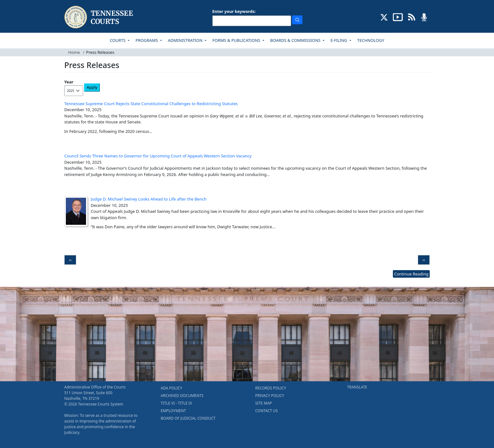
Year (69, 82)
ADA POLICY (171, 388)
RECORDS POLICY (271, 388)
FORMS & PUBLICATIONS (237, 40)
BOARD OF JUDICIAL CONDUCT (188, 418)
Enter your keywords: (234, 11)
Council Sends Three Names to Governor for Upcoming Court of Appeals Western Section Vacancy (158, 156)
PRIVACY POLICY (270, 396)
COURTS (118, 40)
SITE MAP (264, 403)
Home (74, 52)
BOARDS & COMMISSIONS (296, 40)
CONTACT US (267, 411)
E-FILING (339, 40)
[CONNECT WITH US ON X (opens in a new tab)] (384, 17)
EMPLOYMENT (173, 411)
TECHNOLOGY (371, 40)
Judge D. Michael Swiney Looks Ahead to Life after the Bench (149, 199)
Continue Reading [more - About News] (411, 274)
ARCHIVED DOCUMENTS (182, 396)
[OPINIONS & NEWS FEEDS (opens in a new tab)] (412, 17)
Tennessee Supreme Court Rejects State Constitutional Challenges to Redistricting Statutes (151, 104)
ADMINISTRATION (186, 40)
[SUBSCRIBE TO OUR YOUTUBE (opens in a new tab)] (398, 17)
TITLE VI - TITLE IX (176, 403)
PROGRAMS (147, 40)
